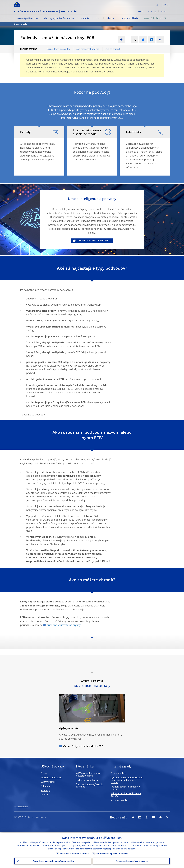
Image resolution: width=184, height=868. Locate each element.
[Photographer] (182, 253)
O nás (141, 11)
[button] (161, 5)
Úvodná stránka (21, 24)
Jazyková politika (119, 800)
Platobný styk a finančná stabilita (59, 18)
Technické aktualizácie (87, 780)
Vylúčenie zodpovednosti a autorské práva (88, 774)
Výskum (110, 18)
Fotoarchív (46, 786)
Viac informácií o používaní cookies (112, 853)
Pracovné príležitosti (51, 777)
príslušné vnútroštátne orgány (64, 625)
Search (157, 5)
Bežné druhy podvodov (58, 49)
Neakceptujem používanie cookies (131, 861)
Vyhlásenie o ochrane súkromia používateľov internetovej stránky (127, 780)
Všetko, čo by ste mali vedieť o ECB (83, 746)
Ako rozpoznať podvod (88, 49)
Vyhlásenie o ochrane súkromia (74, 853)
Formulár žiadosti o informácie (93, 241)
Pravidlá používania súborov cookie (125, 788)
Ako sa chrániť (113, 49)
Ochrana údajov (119, 773)
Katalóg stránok (22, 807)
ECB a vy (152, 11)
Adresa (44, 795)
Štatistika (85, 18)
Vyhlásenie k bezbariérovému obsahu (126, 795)
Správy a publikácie (129, 18)
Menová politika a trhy (28, 18)
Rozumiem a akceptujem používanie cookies (53, 861)
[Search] (143, 5)
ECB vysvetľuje (48, 782)
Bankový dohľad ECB (155, 18)
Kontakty (45, 790)
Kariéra (164, 11)
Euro (98, 18)
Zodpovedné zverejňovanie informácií (89, 785)
